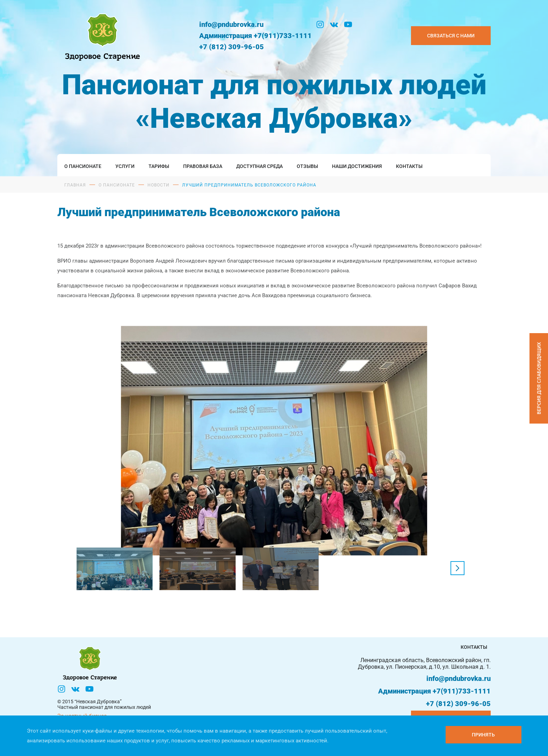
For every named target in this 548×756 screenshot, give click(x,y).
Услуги (125, 166)
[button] (457, 568)
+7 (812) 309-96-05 (232, 47)
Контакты (409, 166)
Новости (158, 185)
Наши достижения (357, 166)
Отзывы (307, 166)
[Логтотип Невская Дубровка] (101, 35)
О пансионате (83, 166)
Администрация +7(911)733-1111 (255, 36)
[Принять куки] (484, 735)
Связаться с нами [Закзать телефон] (451, 36)
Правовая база (203, 166)
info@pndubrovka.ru (231, 24)
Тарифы (159, 166)
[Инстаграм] (320, 24)
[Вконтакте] (334, 24)
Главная (75, 185)
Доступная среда (259, 166)
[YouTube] (348, 24)
